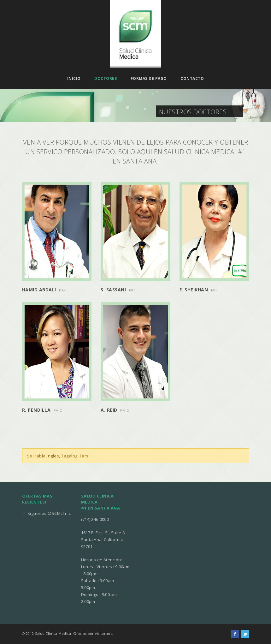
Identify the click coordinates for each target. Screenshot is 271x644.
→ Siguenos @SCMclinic (47, 513)
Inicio (74, 79)
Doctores (106, 79)
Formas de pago (149, 79)
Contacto (192, 79)
